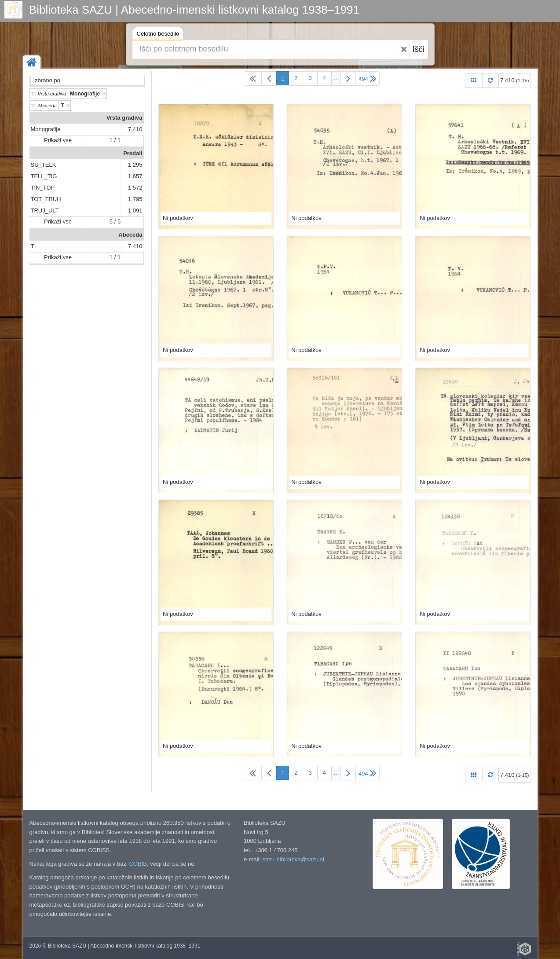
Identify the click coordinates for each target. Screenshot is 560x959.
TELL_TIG (44, 176)
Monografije (46, 129)
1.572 (135, 188)
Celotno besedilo (158, 35)
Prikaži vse (58, 140)
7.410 (135, 129)
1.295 (135, 165)
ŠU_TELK (44, 165)
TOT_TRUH (46, 199)
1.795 (135, 199)
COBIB (138, 864)
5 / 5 (115, 221)
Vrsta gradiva (124, 118)
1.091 (135, 210)
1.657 (135, 176)
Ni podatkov (178, 218)
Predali (133, 153)
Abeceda (130, 235)
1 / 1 (115, 140)
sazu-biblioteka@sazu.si (293, 859)
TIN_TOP (43, 188)
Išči (419, 49)
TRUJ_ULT (45, 210)
